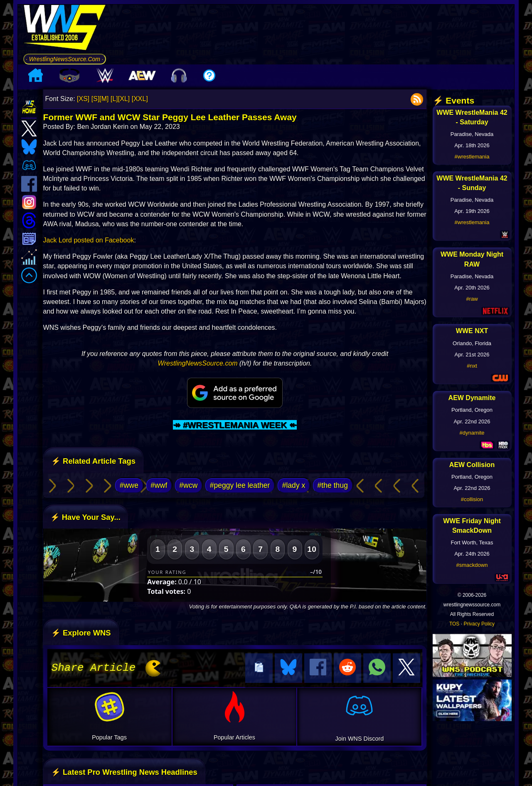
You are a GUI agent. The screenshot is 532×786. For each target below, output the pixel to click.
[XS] (83, 99)
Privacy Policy (479, 624)
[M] (104, 99)
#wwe (129, 485)
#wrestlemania (472, 157)
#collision (472, 499)
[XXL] (140, 99)
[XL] (124, 99)
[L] (114, 99)
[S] (96, 99)
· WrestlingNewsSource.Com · (65, 59)
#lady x (294, 485)
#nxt (472, 366)
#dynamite (472, 433)
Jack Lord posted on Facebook (89, 240)
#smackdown (472, 565)
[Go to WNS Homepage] (65, 29)
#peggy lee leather (240, 485)
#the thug (333, 485)
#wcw (188, 485)
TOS (454, 624)
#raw (472, 299)
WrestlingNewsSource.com (198, 363)
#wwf (159, 485)
